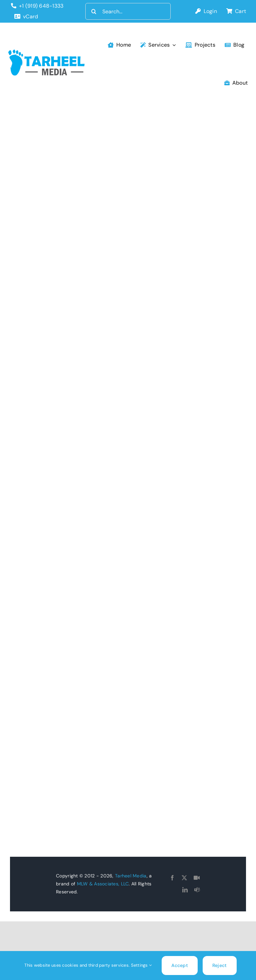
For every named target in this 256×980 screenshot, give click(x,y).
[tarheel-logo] (47, 53)
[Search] (94, 11)
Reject (220, 965)
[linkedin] (185, 890)
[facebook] (172, 878)
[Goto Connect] (197, 878)
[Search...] (128, 11)
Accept (180, 965)
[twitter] (184, 878)
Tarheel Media (131, 876)
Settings (141, 965)
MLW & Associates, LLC (103, 884)
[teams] (197, 890)
